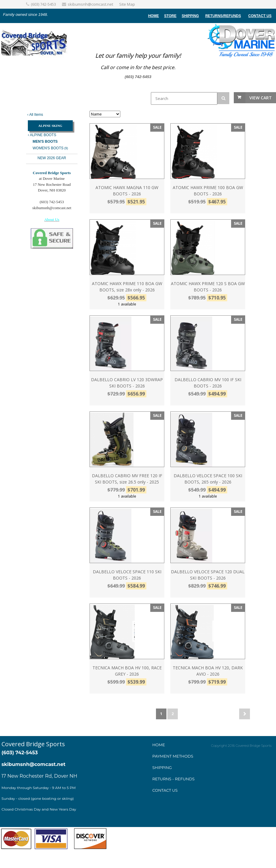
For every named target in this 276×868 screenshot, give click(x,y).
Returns (214, 16)
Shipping (190, 16)
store (170, 16)
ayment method (173, 756)
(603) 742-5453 (43, 4)
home (154, 16)
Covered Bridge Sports (33, 744)
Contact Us (260, 16)
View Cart (261, 98)
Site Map (127, 4)
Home (159, 745)
